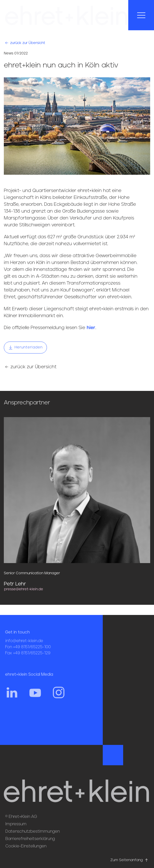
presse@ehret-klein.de (24, 589)
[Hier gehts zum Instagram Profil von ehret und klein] (59, 700)
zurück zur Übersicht (25, 43)
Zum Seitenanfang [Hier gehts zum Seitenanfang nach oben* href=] (130, 860)
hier (91, 328)
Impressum (16, 824)
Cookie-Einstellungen (26, 846)
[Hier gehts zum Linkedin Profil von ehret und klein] (12, 700)
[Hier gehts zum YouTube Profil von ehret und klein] (35, 700)
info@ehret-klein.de (24, 649)
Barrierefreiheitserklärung (30, 839)
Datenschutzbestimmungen (33, 831)
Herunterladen (25, 347)
